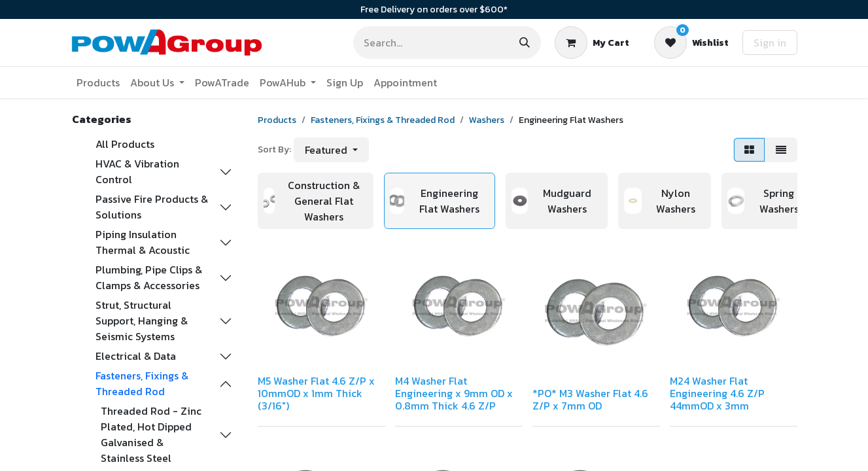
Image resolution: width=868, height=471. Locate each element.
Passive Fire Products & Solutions (152, 207)
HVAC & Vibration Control (137, 171)
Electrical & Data (136, 356)
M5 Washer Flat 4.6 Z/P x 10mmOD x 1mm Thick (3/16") (316, 393)
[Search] (525, 43)
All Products (125, 144)
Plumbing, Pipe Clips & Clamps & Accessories (149, 277)
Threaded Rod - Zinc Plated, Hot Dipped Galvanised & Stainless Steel (151, 434)
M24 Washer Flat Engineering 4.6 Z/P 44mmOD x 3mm (717, 393)
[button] (331, 150)
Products (277, 120)
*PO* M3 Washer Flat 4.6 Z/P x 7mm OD (590, 399)
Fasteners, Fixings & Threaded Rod (142, 383)
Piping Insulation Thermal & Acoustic (143, 242)
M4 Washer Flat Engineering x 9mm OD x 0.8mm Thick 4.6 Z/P (454, 393)
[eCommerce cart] (592, 43)
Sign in (770, 43)
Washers (487, 120)
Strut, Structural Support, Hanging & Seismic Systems (142, 321)
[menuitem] (98, 82)
